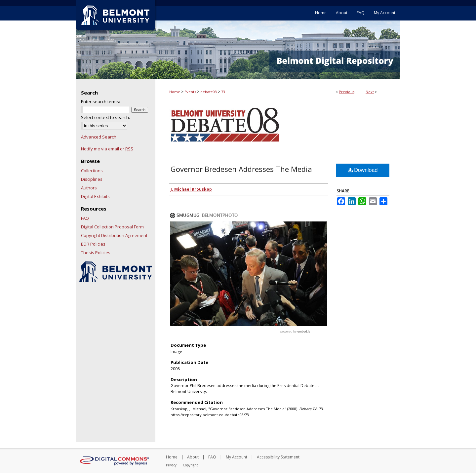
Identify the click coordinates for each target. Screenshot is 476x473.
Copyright (190, 465)
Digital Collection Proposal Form (112, 227)
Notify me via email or (107, 149)
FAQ (85, 218)
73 (223, 92)
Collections (92, 171)
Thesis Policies (96, 253)
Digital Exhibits (95, 196)
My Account (237, 457)
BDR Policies (93, 244)
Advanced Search (99, 137)
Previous (347, 92)
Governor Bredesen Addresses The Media (241, 169)
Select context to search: (105, 117)
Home (175, 92)
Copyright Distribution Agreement (114, 235)
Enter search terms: (100, 101)
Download (363, 170)
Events (190, 92)
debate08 (209, 92)
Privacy (171, 465)
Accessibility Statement (278, 457)
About (193, 457)
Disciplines (92, 179)
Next (370, 92)
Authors (89, 188)
